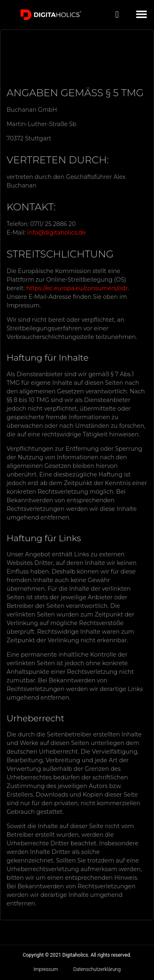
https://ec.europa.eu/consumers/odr (77, 288)
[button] (142, 14)
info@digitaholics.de (56, 233)
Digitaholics (75, 955)
